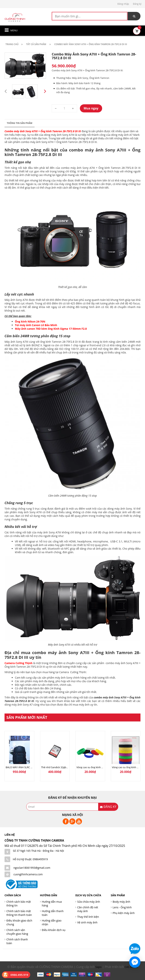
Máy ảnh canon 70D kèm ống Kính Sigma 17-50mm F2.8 (51, 329)
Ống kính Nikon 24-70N (30, 321)
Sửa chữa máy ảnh (89, 902)
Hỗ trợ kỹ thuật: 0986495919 (30, 859)
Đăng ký (137, 4)
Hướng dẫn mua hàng (52, 904)
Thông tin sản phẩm (20, 123)
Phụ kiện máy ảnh (124, 913)
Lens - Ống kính (122, 907)
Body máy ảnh (121, 902)
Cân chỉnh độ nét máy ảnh (88, 909)
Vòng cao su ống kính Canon (128, 767)
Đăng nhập (123, 4)
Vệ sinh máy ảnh (87, 922)
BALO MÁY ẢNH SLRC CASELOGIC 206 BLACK (31, 767)
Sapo (98, 967)
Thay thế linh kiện (88, 917)
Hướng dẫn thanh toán (53, 913)
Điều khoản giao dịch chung (19, 922)
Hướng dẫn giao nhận (52, 922)
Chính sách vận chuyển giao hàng (17, 932)
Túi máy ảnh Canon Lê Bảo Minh (36, 325)
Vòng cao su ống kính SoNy (92, 767)
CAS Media (131, 967)
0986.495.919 (19, 975)
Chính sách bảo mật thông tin (19, 904)
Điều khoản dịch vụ (54, 930)
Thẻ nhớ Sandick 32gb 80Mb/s (58, 767)
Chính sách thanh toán (17, 941)
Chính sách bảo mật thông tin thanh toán (19, 913)
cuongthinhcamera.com (28, 874)
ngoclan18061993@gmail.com (32, 868)
